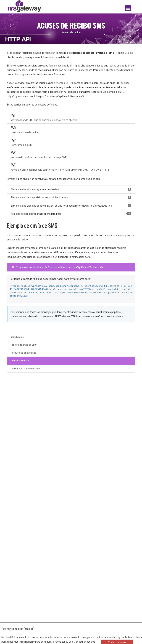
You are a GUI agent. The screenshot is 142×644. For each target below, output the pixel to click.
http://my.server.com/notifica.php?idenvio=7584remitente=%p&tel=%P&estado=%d (57, 267)
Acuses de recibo (20, 361)
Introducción (17, 337)
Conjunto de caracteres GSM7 (26, 369)
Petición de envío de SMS (24, 345)
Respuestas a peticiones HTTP (26, 353)
